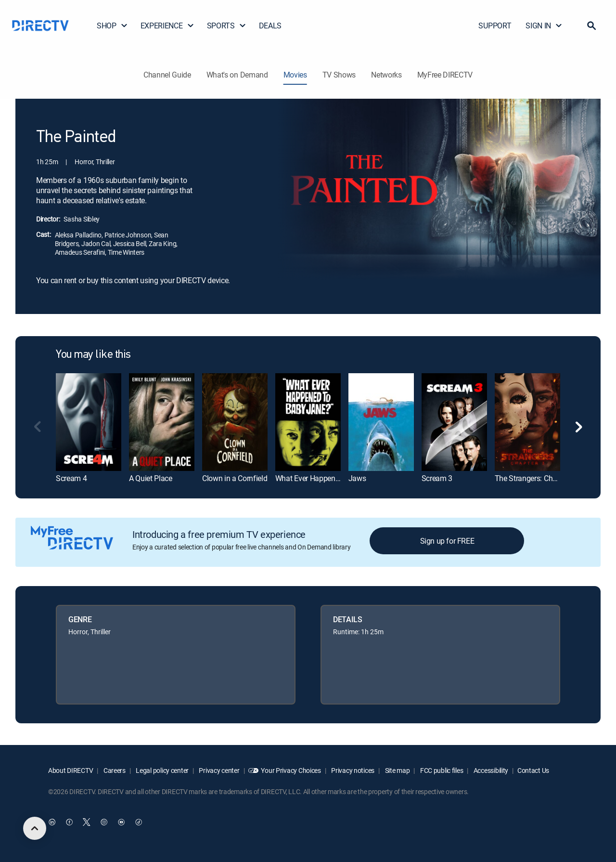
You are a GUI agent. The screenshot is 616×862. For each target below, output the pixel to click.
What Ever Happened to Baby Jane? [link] (334, 478)
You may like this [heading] (93, 355)
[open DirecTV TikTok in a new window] (139, 822)
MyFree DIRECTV (445, 75)
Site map (397, 770)
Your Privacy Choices (291, 770)
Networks (386, 75)
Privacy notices (353, 770)
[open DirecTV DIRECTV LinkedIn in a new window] (52, 822)
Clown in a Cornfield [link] (235, 478)
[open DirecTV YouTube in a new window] (121, 822)
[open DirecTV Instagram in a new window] (104, 822)
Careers (114, 770)
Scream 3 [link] (437, 478)
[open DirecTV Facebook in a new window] (69, 822)
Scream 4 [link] (71, 478)
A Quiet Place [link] (151, 478)
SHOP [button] (112, 26)
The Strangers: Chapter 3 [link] (535, 478)
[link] (89, 422)
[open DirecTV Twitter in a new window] (87, 822)
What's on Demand (237, 75)
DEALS (270, 26)
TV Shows (339, 75)
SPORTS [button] (227, 26)
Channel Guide (167, 75)
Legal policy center (162, 770)
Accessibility (490, 770)
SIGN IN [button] (544, 26)
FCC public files (441, 770)
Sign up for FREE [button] (447, 541)
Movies (295, 75)
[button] (591, 26)
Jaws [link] (357, 478)
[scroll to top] (35, 828)
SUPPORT (495, 26)
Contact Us (533, 770)
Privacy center (219, 770)
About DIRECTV (71, 770)
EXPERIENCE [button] (167, 26)
